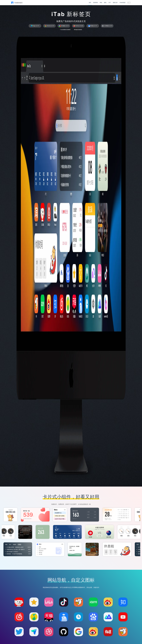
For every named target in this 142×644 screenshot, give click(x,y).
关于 (110, 3)
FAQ (101, 3)
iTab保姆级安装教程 (65, 30)
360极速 (64, 26)
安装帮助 (95, 3)
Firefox (78, 26)
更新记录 (115, 3)
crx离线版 (107, 26)
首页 (90, 3)
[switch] (129, 3)
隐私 (105, 3)
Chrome (49, 26)
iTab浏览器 (122, 3)
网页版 (93, 26)
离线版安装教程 (78, 30)
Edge (35, 26)
